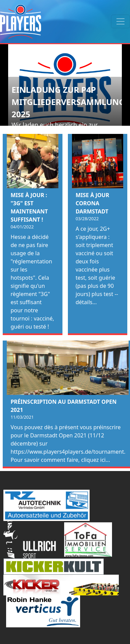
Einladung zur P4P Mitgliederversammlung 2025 (68, 102)
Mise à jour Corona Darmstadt (92, 203)
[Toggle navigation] (120, 21)
